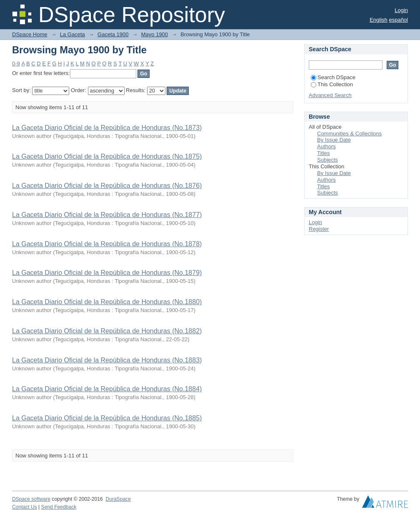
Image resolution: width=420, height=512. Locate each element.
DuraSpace (118, 499)
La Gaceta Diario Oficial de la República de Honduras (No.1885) (107, 418)
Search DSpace (333, 77)
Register (319, 229)
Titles (324, 153)
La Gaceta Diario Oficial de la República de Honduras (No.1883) (107, 360)
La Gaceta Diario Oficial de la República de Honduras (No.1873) (107, 128)
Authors (326, 146)
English (379, 20)
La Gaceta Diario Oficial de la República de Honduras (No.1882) (107, 331)
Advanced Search (330, 95)
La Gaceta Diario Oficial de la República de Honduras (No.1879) (107, 273)
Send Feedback (59, 507)
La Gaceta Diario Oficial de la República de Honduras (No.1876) (107, 186)
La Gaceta (72, 34)
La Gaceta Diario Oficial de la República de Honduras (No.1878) (107, 244)
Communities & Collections (349, 134)
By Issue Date (334, 140)
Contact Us (25, 507)
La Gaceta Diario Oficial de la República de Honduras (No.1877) (107, 215)
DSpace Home (30, 34)
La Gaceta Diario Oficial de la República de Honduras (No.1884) (107, 389)
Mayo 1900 (155, 34)
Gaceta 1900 (113, 34)
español (398, 20)
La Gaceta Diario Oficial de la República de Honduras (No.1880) (107, 302)
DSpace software (31, 499)
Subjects (327, 160)
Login (401, 10)
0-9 (16, 64)
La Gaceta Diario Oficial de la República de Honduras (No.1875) (107, 156)
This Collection (332, 84)
